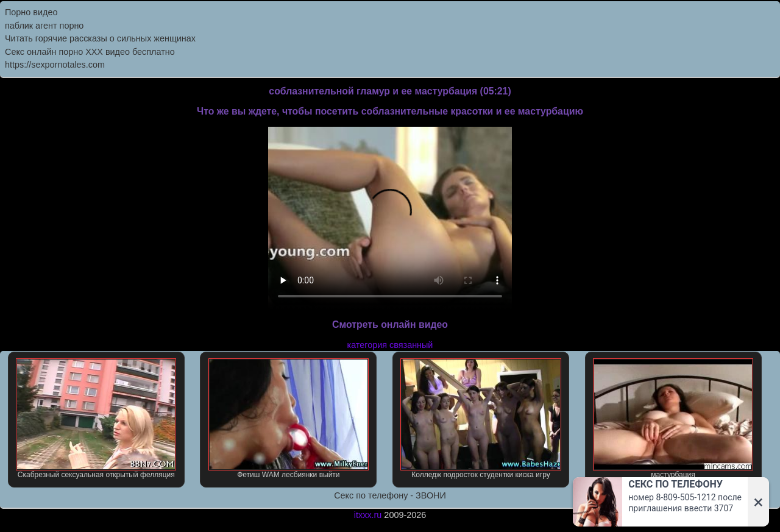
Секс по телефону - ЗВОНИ (390, 495)
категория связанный (390, 345)
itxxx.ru (368, 515)
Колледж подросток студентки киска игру (480, 419)
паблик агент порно (44, 26)
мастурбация (673, 419)
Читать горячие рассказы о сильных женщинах (100, 38)
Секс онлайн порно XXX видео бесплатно (90, 52)
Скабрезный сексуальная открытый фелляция (96, 419)
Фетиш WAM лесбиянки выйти (289, 419)
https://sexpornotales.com (55, 65)
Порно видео (31, 12)
